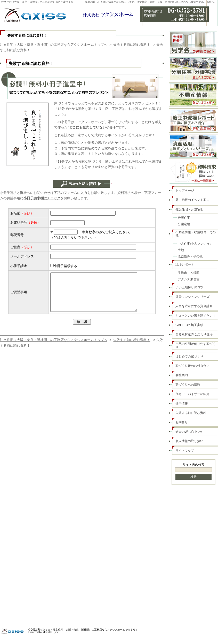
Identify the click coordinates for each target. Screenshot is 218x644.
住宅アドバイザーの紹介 (192, 394)
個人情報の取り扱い (189, 441)
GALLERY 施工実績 (189, 325)
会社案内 (182, 375)
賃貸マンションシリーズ (192, 297)
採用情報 (182, 404)
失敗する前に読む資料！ (132, 45)
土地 (181, 250)
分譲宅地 (184, 224)
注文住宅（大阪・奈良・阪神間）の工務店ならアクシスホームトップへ (54, 45)
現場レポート (185, 264)
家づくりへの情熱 (188, 385)
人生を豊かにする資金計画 (194, 306)
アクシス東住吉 (189, 279)
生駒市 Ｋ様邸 (189, 273)
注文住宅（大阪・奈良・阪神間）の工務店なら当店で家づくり (37, 2)
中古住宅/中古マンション (195, 244)
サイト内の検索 (193, 465)
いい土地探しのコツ (189, 287)
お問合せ (182, 422)
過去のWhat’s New (189, 432)
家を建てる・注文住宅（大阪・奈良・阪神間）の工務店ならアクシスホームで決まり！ (88, 630)
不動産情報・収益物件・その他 (196, 234)
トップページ (185, 191)
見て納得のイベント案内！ (194, 200)
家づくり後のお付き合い (192, 366)
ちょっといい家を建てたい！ (196, 316)
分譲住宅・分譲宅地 (189, 209)
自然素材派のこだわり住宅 (194, 334)
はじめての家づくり (189, 357)
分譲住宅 (184, 218)
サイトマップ (185, 451)
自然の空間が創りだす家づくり (196, 345)
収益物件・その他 (190, 256)
